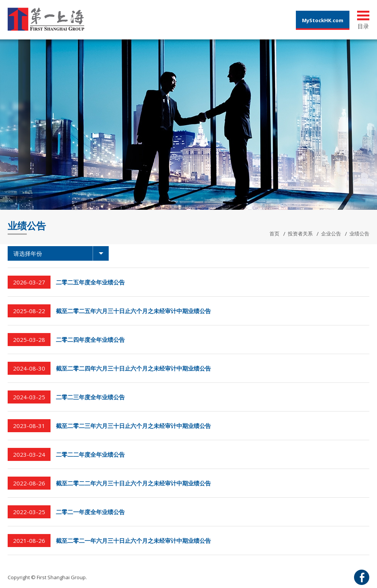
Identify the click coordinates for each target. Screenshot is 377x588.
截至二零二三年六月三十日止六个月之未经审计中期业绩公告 (133, 426)
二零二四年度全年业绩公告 (90, 340)
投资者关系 (300, 234)
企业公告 (331, 234)
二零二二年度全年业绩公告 (90, 454)
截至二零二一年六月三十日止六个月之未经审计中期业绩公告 (133, 541)
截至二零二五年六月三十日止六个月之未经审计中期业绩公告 (133, 311)
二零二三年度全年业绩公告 (90, 397)
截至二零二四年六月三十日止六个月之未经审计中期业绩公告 (133, 368)
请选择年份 (61, 253)
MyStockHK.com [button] (323, 20)
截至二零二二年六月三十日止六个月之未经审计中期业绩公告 (133, 483)
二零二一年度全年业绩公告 (90, 512)
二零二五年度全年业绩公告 (90, 282)
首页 (274, 234)
